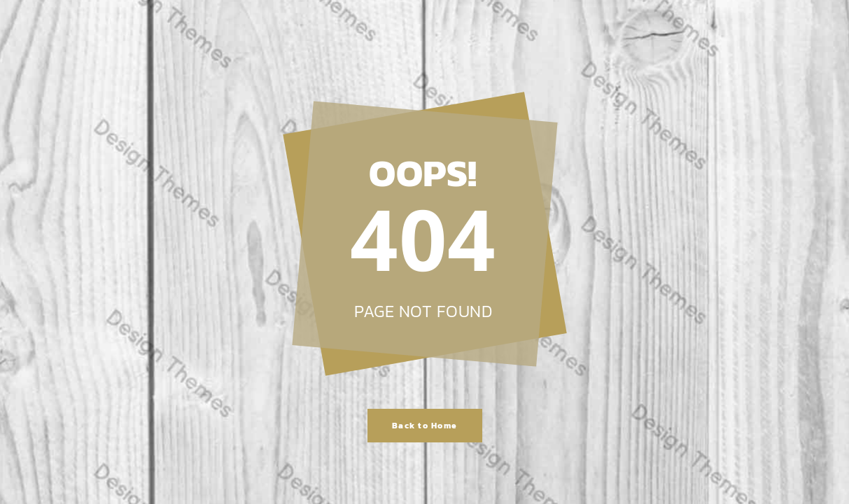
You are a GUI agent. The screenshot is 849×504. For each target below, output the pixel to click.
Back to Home (425, 426)
